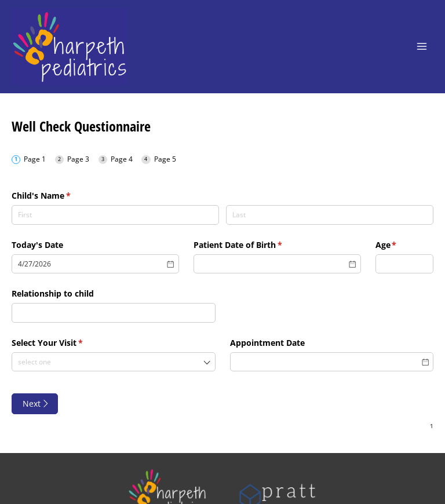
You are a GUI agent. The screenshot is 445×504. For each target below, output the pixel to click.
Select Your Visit (64, 343)
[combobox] (114, 362)
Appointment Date (267, 343)
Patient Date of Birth (255, 245)
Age (403, 245)
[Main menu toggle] (422, 47)
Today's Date (37, 245)
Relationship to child (53, 293)
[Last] (330, 215)
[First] (115, 215)
